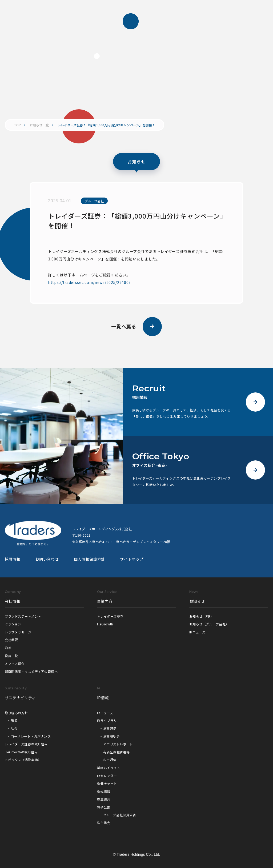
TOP (17, 125)
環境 (14, 720)
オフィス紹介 (15, 663)
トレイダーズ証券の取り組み (26, 744)
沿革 (8, 648)
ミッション (13, 624)
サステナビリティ (20, 698)
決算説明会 (111, 736)
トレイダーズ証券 (110, 616)
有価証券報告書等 (117, 752)
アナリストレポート (118, 744)
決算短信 (110, 728)
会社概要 (11, 640)
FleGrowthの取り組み (21, 752)
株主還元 (104, 799)
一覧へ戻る (137, 327)
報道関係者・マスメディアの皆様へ (31, 671)
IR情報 (103, 698)
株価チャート (107, 783)
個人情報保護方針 (90, 559)
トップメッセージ (18, 632)
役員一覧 (11, 656)
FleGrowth (105, 624)
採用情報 (13, 559)
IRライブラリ (107, 720)
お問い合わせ (47, 559)
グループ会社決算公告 (120, 815)
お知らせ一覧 (39, 125)
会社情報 (13, 601)
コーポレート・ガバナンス (31, 736)
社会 (14, 728)
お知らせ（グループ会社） (209, 624)
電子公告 (104, 807)
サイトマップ (132, 559)
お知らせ (197, 601)
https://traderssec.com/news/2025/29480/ (89, 282)
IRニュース (197, 632)
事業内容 (105, 601)
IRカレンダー (107, 776)
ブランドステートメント (23, 616)
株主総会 (104, 823)
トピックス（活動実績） (23, 760)
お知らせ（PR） (202, 616)
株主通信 (110, 760)
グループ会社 (94, 201)
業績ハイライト (109, 768)
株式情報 (104, 791)
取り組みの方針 (16, 713)
